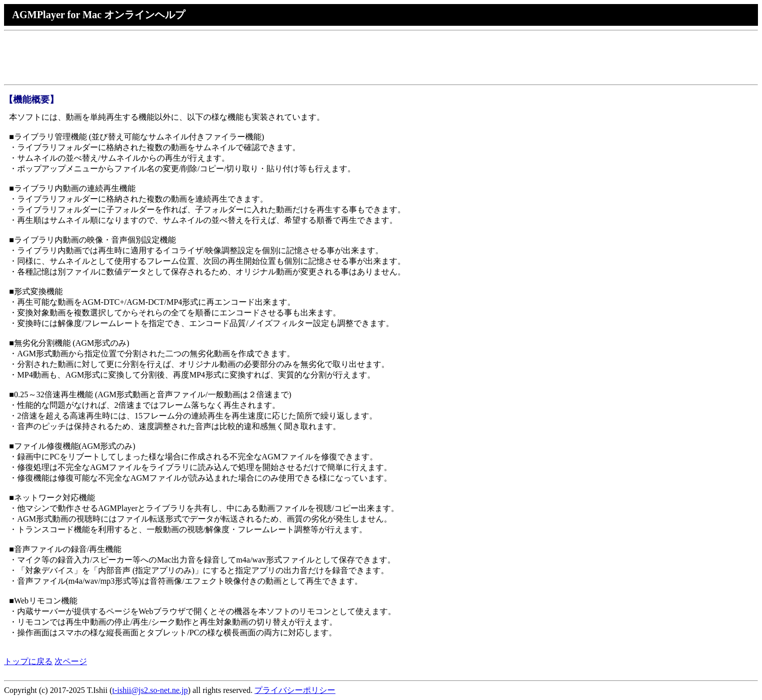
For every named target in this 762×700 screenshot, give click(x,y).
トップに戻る (28, 661)
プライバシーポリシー (295, 690)
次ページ (71, 661)
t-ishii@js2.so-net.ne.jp (150, 690)
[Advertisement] (188, 58)
